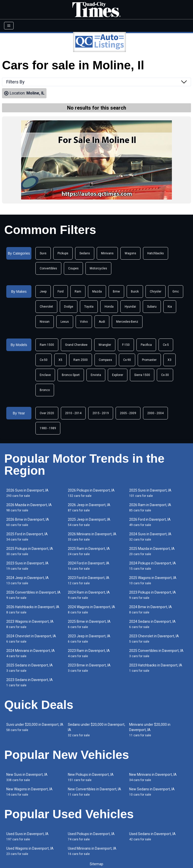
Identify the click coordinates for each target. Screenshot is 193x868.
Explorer (118, 375)
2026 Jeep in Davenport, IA (89, 508)
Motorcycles (98, 268)
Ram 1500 (47, 345)
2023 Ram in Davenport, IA (89, 653)
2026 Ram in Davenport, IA (150, 508)
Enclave (45, 375)
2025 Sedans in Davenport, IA (30, 668)
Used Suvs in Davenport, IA (27, 836)
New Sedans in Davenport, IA (152, 792)
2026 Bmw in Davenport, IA (28, 522)
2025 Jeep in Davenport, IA (89, 522)
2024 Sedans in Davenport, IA (152, 624)
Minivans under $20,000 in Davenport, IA (150, 730)
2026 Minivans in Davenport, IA (92, 537)
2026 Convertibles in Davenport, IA (33, 595)
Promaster (149, 360)
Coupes (73, 268)
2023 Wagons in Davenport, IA (30, 624)
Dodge (69, 307)
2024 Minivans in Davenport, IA (31, 653)
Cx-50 (44, 360)
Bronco (45, 390)
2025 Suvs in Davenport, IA (150, 493)
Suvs (43, 253)
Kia (170, 307)
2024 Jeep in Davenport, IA (28, 580)
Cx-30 (165, 375)
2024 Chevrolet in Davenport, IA (31, 639)
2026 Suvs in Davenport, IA (27, 493)
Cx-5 (166, 345)
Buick (135, 292)
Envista (96, 375)
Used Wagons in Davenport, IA (30, 851)
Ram (78, 292)
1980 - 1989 (48, 428)
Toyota (89, 307)
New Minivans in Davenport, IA (153, 777)
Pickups (63, 253)
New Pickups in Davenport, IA (91, 777)
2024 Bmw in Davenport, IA (151, 610)
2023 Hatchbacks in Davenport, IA (156, 668)
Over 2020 (47, 413)
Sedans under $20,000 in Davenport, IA (96, 730)
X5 (60, 360)
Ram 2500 (81, 360)
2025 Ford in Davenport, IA (27, 537)
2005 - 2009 (128, 413)
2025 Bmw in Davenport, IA (89, 624)
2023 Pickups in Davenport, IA (153, 595)
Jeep (43, 292)
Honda (109, 307)
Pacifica (146, 345)
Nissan (45, 322)
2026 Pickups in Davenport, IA (91, 493)
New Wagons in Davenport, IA (29, 792)
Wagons (130, 253)
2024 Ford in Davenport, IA (89, 566)
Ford (61, 292)
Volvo (84, 322)
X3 (170, 360)
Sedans (85, 253)
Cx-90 (127, 360)
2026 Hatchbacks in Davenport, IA (33, 610)
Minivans (107, 253)
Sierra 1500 (142, 375)
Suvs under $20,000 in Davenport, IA (35, 727)
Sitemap (96, 864)
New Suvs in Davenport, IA (27, 777)
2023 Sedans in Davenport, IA (30, 682)
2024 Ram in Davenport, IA (89, 595)
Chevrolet (46, 307)
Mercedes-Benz (127, 322)
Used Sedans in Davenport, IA (152, 836)
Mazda (97, 292)
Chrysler (156, 292)
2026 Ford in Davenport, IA (150, 522)
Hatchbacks (156, 253)
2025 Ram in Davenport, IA (89, 551)
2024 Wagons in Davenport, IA (91, 610)
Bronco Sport (71, 375)
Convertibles (48, 268)
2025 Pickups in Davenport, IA (30, 551)
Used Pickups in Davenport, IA (91, 836)
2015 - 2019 (101, 413)
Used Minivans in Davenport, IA (92, 851)
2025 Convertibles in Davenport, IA (156, 653)
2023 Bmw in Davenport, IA (89, 668)
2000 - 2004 (155, 413)
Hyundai (130, 307)
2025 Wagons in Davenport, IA (153, 580)
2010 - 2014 (73, 413)
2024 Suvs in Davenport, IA (150, 537)
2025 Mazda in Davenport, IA (152, 551)
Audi (102, 322)
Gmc (176, 292)
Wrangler (105, 345)
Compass (105, 360)
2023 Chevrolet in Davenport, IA (154, 639)
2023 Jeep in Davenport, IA (89, 639)
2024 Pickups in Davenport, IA (153, 566)
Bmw (116, 292)
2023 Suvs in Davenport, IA (27, 566)
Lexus (65, 322)
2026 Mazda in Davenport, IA (29, 508)
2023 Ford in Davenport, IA (89, 580)
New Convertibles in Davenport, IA (94, 792)
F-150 (126, 345)
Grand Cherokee (76, 345)
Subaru (152, 307)
